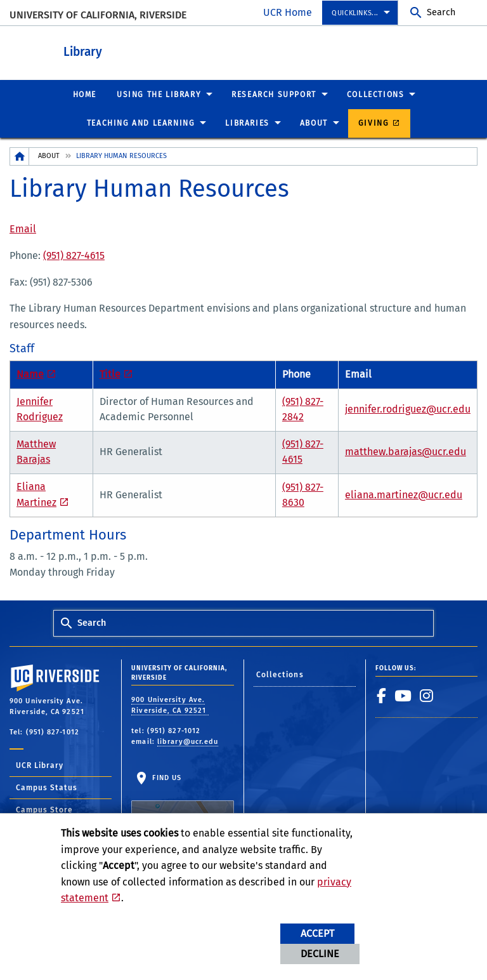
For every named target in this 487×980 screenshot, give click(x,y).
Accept (317, 933)
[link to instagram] (427, 695)
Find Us (182, 805)
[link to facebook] (382, 695)
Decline (320, 954)
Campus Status (47, 787)
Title (110, 374)
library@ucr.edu (188, 741)
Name (30, 374)
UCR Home (288, 12)
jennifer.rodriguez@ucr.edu (408, 408)
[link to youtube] (403, 695)
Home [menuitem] (85, 94)
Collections (280, 674)
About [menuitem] (314, 122)
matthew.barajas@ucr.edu (406, 451)
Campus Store (44, 809)
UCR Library (40, 765)
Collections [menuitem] (376, 94)
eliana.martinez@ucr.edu (404, 494)
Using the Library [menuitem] (159, 94)
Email (23, 228)
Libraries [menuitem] (247, 122)
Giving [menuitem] (374, 122)
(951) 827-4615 (74, 255)
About (49, 155)
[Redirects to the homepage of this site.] (20, 156)
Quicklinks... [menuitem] (355, 13)
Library (153, 50)
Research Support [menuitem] (274, 94)
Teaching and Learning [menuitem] (141, 122)
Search (441, 12)
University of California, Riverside (98, 15)
